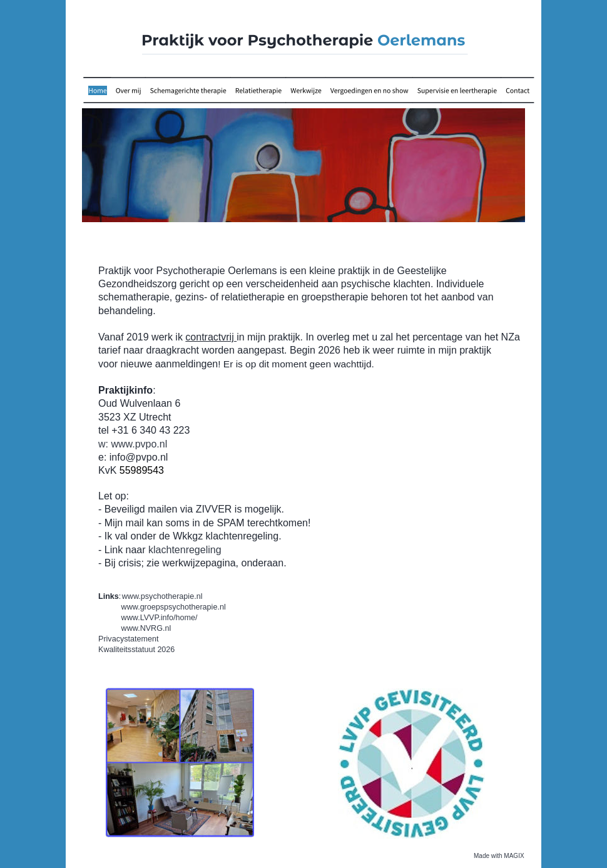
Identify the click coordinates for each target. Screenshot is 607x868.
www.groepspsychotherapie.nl (174, 607)
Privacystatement (128, 639)
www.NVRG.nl (146, 628)
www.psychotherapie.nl (162, 596)
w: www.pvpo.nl (133, 444)
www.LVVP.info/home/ (160, 618)
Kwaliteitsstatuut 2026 (136, 650)
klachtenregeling (185, 550)
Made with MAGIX (499, 856)
